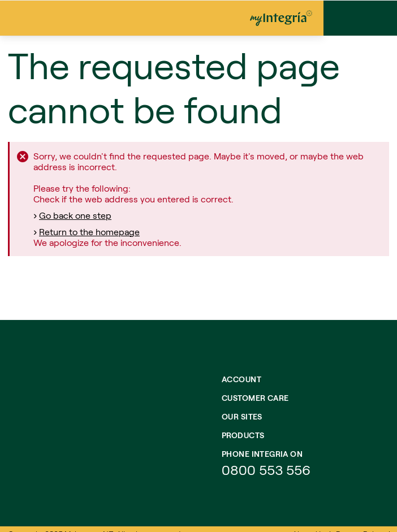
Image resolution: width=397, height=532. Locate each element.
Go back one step (75, 215)
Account (241, 379)
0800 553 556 (268, 470)
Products (243, 435)
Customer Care (255, 398)
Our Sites (242, 416)
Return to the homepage (89, 232)
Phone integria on (262, 454)
